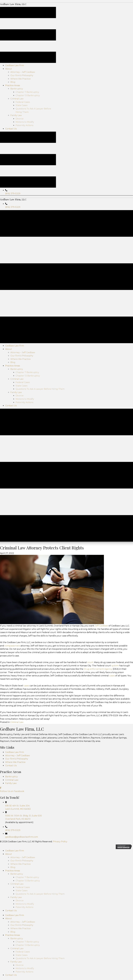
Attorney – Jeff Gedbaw (18, 887)
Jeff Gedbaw (101, 757)
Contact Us (11, 897)
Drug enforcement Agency (98, 800)
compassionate (12, 777)
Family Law (11, 914)
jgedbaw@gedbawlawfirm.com (22, 968)
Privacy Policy (60, 973)
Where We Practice (15, 893)
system (115, 797)
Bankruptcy (11, 908)
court (90, 793)
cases (112, 807)
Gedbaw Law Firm (15, 883)
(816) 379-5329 (13, 261)
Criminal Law (17, 853)
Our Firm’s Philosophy (17, 890)
